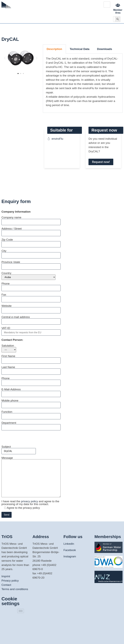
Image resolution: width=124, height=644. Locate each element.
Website (31, 308)
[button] (5, 58)
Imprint (6, 576)
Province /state (31, 264)
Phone (31, 286)
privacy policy (30, 501)
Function (31, 414)
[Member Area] (118, 5)
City (31, 253)
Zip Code (31, 242)
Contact (6, 585)
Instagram (70, 556)
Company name (31, 220)
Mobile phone (31, 403)
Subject (19, 449)
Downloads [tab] (104, 49)
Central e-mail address (31, 319)
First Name (31, 358)
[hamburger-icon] (107, 5)
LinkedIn (69, 544)
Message (31, 477)
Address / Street (31, 231)
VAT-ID (31, 330)
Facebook (70, 550)
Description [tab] (54, 49)
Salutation (9, 348)
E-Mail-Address (31, 392)
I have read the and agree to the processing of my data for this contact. (30, 503)
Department (31, 425)
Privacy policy (10, 581)
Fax (31, 297)
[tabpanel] (83, 83)
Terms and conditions (15, 589)
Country (28, 276)
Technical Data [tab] (80, 49)
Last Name (31, 369)
